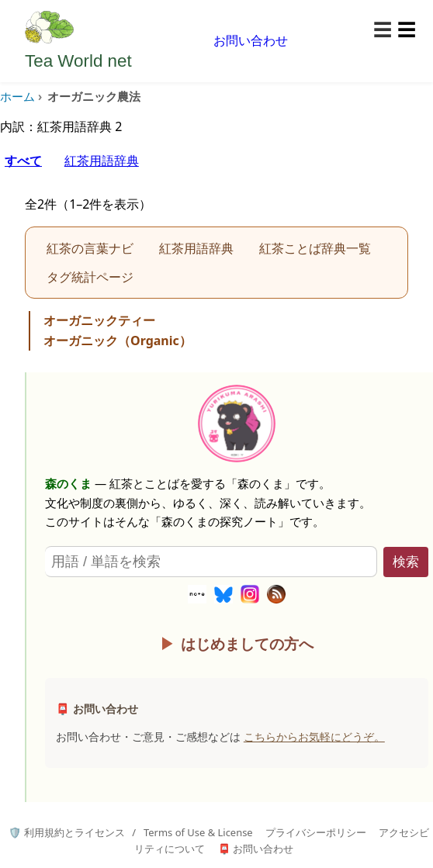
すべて (23, 161)
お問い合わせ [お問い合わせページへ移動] (251, 40)
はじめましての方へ (247, 643)
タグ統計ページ (90, 277)
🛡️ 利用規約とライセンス (66, 832)
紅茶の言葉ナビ (90, 248)
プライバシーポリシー (316, 832)
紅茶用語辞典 (102, 161)
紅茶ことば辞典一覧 (315, 248)
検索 (406, 562)
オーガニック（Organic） (118, 341)
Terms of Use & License (198, 832)
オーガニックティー (99, 320)
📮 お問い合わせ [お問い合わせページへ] (256, 849)
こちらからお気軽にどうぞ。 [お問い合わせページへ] (314, 737)
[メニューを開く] (395, 30)
